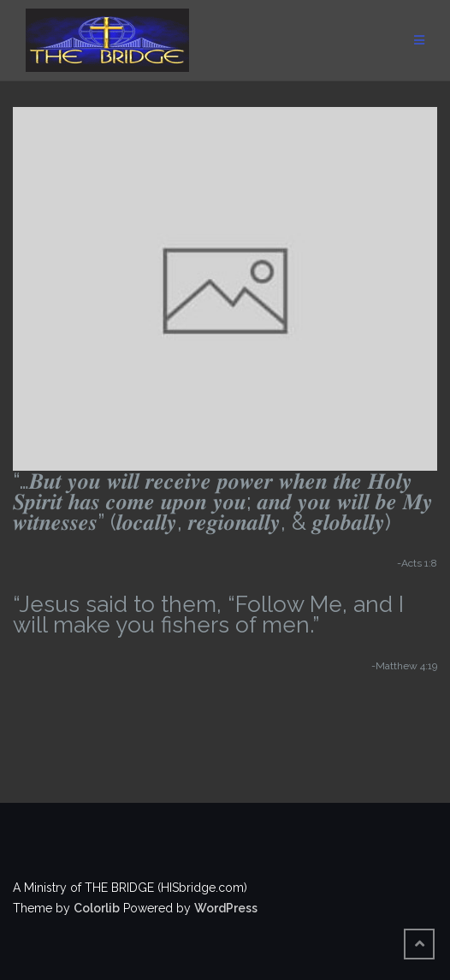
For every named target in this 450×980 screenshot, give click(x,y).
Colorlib (97, 908)
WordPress (226, 908)
